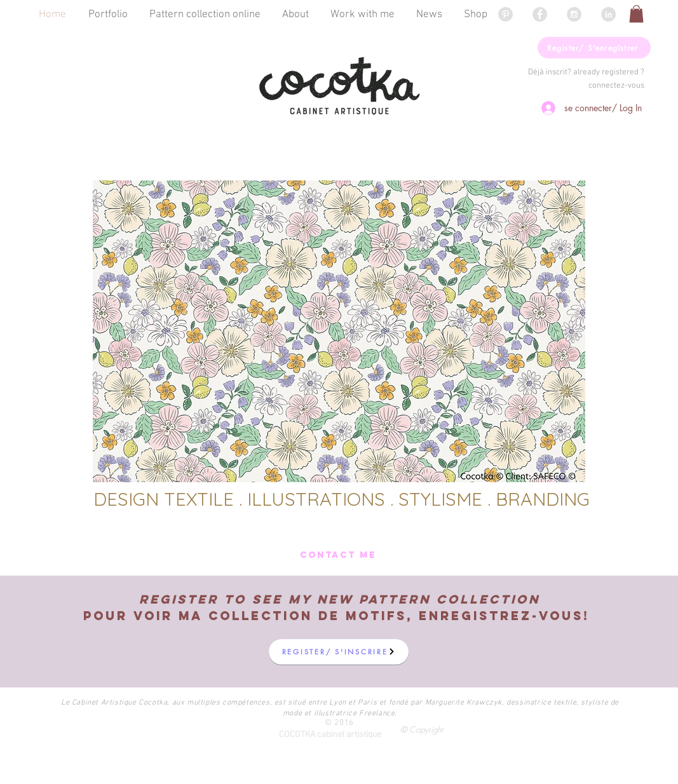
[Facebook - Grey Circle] (540, 14)
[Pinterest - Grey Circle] (505, 14)
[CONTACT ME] (338, 556)
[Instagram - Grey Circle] (574, 14)
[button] (636, 14)
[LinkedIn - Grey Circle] (608, 14)
